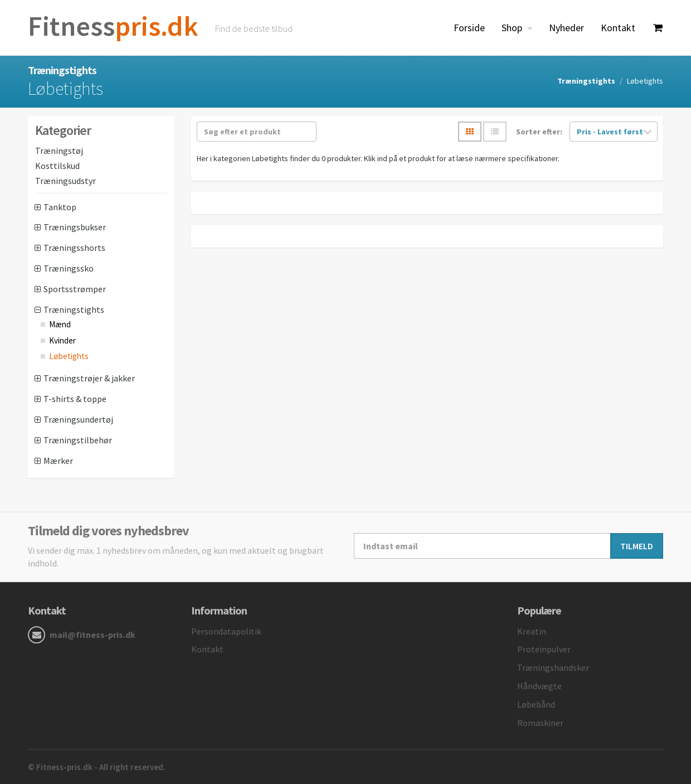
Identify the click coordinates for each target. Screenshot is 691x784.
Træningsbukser (75, 227)
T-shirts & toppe (75, 399)
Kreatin (532, 631)
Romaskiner (540, 723)
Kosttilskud (57, 166)
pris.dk (113, 26)
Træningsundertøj (78, 419)
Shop (513, 28)
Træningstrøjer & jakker (89, 378)
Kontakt (618, 28)
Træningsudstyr (65, 181)
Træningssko (69, 268)
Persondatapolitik (226, 631)
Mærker (58, 461)
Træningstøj (59, 151)
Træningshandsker (553, 667)
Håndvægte (539, 686)
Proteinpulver (544, 649)
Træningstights (586, 81)
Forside (469, 28)
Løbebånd (536, 704)
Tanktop (60, 207)
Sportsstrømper (75, 289)
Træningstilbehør (78, 440)
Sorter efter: (539, 132)
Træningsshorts (74, 248)
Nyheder (566, 28)
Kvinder (62, 340)
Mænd (60, 324)
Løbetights (69, 356)
